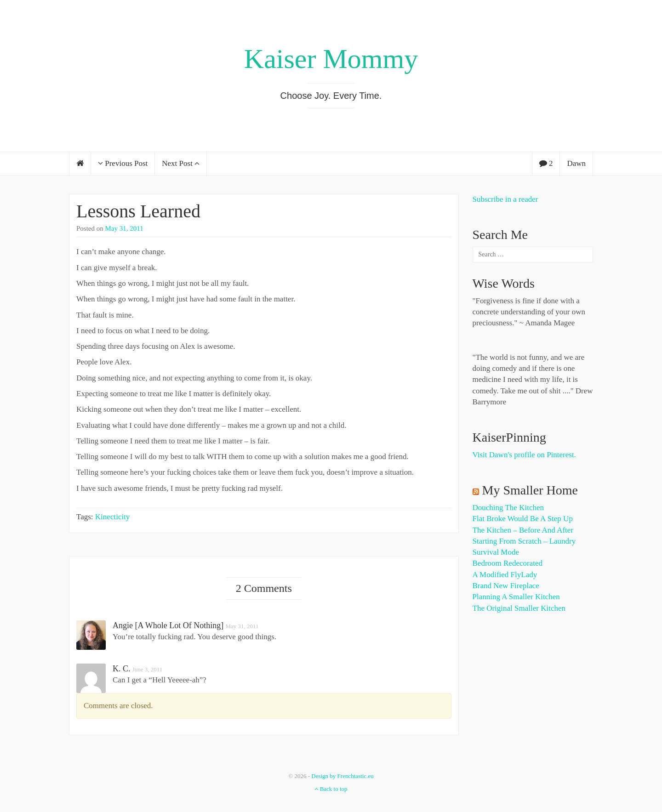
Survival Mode (496, 552)
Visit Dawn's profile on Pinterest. (524, 455)
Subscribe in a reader (505, 199)
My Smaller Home (530, 490)
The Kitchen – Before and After (523, 530)
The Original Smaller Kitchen (519, 608)
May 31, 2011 (124, 228)
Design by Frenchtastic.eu (342, 776)
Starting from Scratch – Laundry (524, 541)
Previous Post (123, 163)
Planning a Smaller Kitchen (516, 597)
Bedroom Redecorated (508, 563)
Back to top (331, 789)
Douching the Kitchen (508, 508)
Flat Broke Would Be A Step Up (523, 519)
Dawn (576, 163)
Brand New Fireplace (506, 586)
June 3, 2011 (148, 669)
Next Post (181, 163)
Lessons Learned (138, 211)
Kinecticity (113, 517)
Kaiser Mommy (331, 59)
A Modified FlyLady (505, 575)
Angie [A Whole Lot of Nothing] (168, 625)
